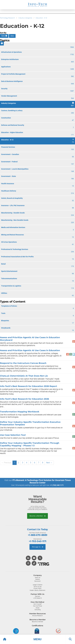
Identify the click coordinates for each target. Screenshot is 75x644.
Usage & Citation (38, 585)
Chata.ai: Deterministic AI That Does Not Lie (24, 376)
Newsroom (37, 581)
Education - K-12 (41, 18)
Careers (38, 579)
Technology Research (7, 18)
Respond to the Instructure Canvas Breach (23, 363)
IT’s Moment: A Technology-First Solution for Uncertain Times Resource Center (42, 481)
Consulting (38, 610)
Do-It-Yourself (38, 604)
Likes (12, 36)
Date (4, 36)
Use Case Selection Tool (13, 435)
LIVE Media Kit (38, 598)
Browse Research (38, 616)
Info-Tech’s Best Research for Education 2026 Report (29, 386)
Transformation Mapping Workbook (20, 412)
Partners (38, 596)
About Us (38, 577)
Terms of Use (38, 587)
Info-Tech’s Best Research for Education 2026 (24, 399)
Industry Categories (25, 18)
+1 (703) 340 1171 (57, 485)
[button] (37, 639)
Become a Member (37, 516)
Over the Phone (38, 606)
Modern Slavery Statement (37, 590)
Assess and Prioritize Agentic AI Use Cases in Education (30, 350)
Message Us (37, 547)
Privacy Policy (37, 588)
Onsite (38, 608)
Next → (49, 463)
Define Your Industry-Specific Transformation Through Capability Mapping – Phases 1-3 (30, 444)
